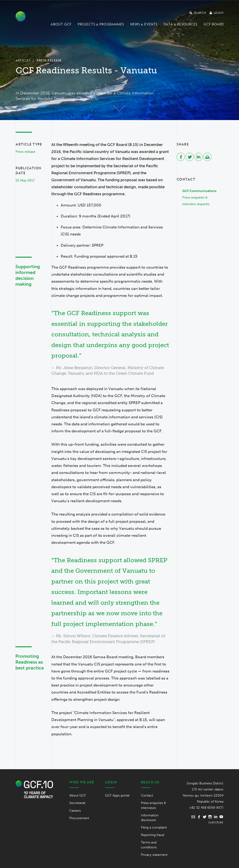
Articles (23, 60)
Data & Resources (181, 24)
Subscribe (216, 822)
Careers (75, 811)
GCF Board (214, 24)
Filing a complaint (154, 827)
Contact (147, 795)
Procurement (79, 818)
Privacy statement (154, 855)
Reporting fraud (153, 835)
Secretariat (77, 803)
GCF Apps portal (117, 795)
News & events (144, 24)
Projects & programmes (101, 24)
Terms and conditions (149, 845)
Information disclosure (150, 818)
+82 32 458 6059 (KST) (206, 808)
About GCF (61, 24)
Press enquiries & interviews (153, 805)
